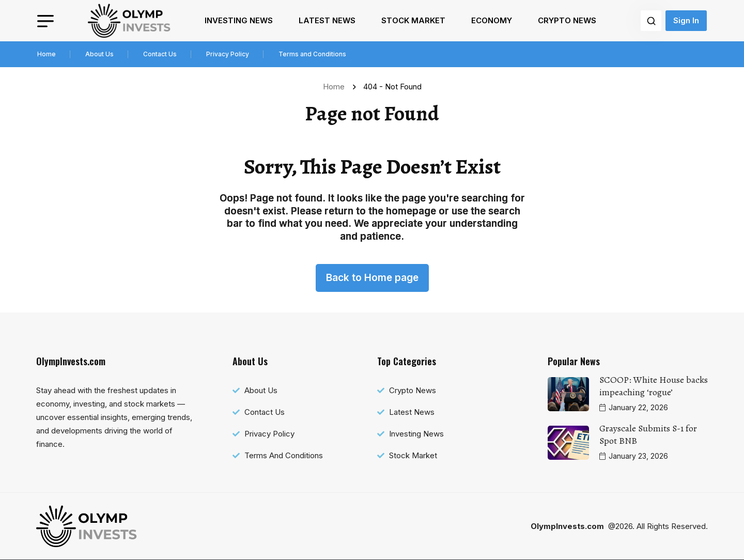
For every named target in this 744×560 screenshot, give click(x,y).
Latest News (327, 20)
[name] (129, 21)
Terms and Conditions (312, 54)
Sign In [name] (686, 20)
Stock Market (413, 20)
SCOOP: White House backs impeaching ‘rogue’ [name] (654, 386)
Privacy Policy (228, 54)
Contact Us (160, 54)
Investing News (239, 20)
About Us (99, 54)
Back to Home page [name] (372, 278)
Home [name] (336, 87)
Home (47, 54)
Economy (492, 20)
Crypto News (567, 20)
